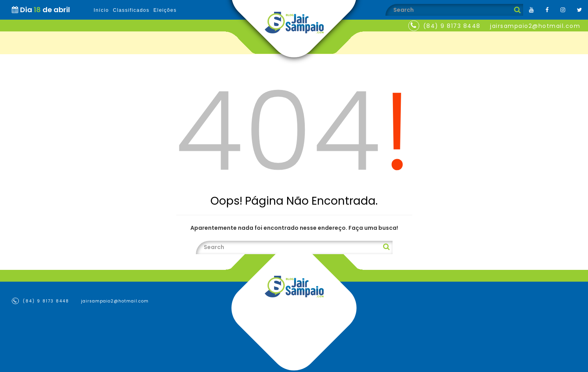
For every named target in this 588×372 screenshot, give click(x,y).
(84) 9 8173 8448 (452, 26)
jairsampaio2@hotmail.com (535, 26)
